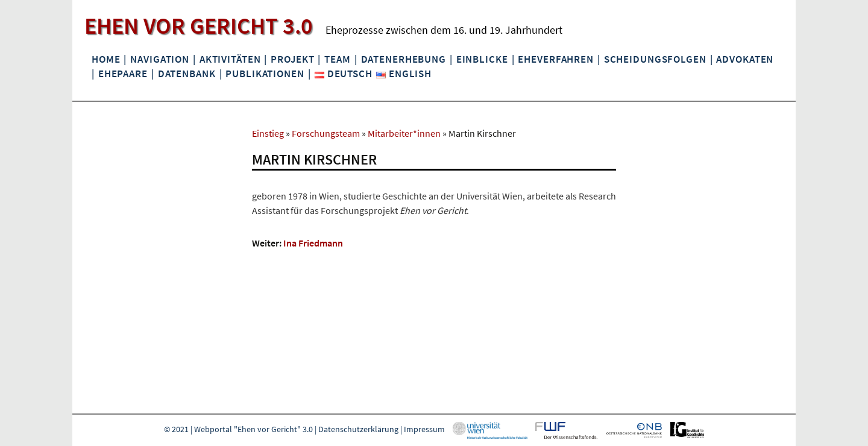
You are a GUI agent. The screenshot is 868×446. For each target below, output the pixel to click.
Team (337, 59)
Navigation (160, 59)
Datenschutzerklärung (358, 429)
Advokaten (745, 59)
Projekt (292, 59)
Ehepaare (123, 74)
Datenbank (187, 74)
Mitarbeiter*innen (404, 133)
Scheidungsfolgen (655, 59)
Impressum (424, 429)
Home (106, 59)
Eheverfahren (555, 59)
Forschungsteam (326, 133)
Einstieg (268, 133)
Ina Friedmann (313, 243)
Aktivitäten (230, 59)
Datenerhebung (404, 59)
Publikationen (265, 74)
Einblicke (482, 59)
